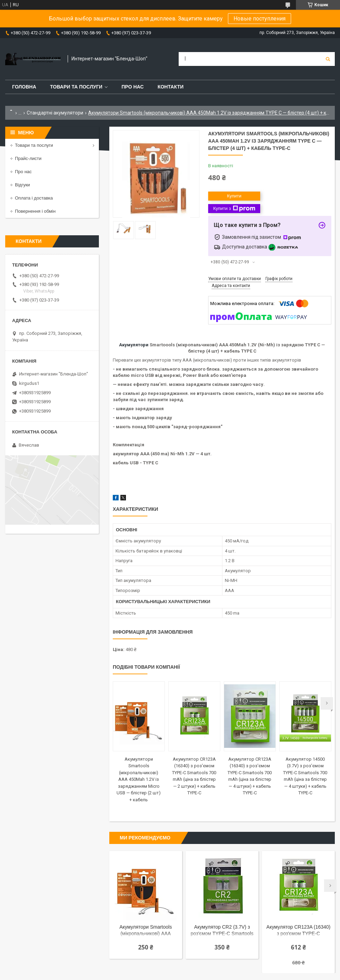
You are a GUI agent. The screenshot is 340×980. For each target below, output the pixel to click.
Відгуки (22, 185)
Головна (24, 87)
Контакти (171, 87)
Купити (234, 196)
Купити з (234, 209)
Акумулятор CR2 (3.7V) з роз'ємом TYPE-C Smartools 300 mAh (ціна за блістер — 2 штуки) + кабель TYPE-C (222, 931)
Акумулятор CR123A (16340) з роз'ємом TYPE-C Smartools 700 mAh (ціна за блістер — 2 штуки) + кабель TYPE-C (299, 931)
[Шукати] (328, 59)
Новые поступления (260, 19)
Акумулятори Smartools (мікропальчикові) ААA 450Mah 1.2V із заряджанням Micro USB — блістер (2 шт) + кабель (139, 779)
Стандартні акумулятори (55, 113)
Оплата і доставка (34, 198)
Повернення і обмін (35, 211)
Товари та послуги (76, 87)
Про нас (133, 87)
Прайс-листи (28, 158)
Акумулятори (134, 345)
